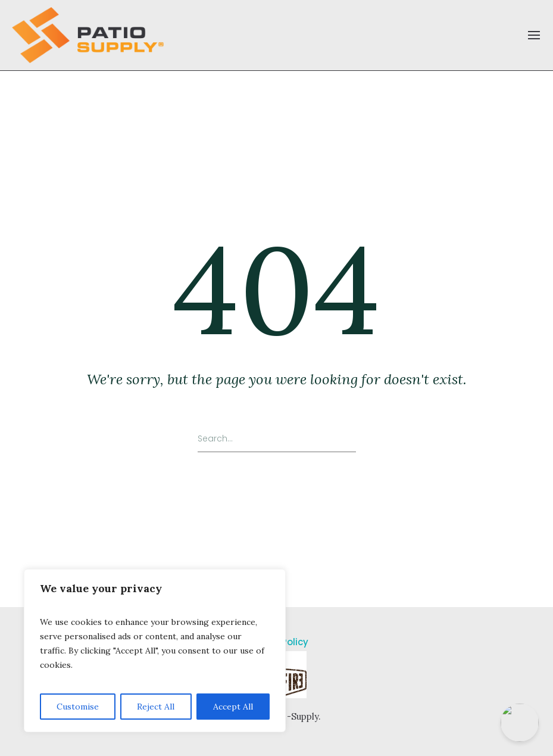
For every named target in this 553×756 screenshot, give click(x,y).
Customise (78, 707)
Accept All (233, 707)
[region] (155, 651)
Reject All (156, 707)
